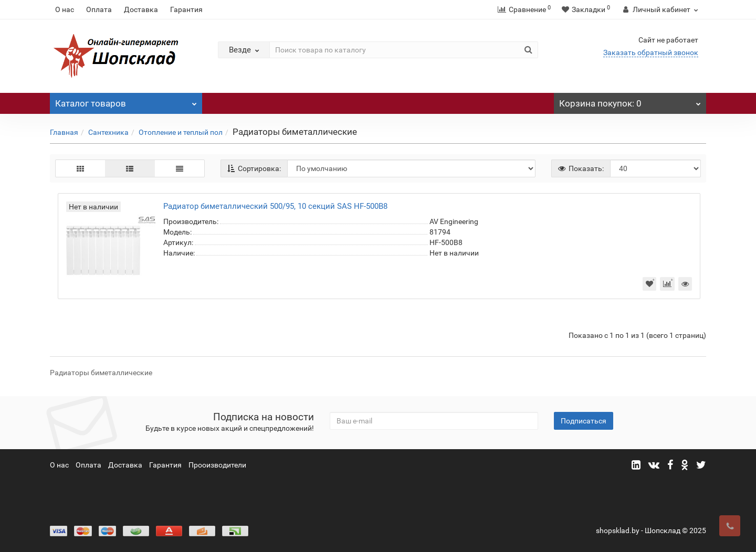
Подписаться (584, 421)
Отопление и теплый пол (181, 132)
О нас (65, 9)
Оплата (99, 9)
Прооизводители (217, 465)
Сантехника (108, 132)
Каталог (126, 101)
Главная (64, 132)
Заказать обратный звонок (651, 52)
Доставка (141, 9)
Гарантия (186, 9)
